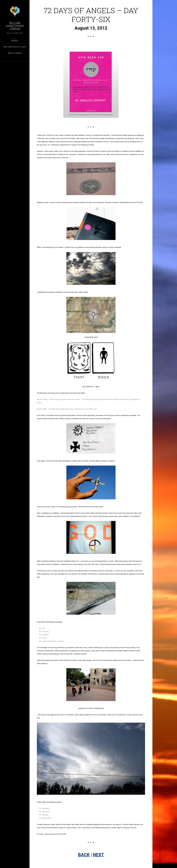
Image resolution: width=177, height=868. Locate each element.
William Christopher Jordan (15, 26)
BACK (84, 855)
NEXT (98, 855)
